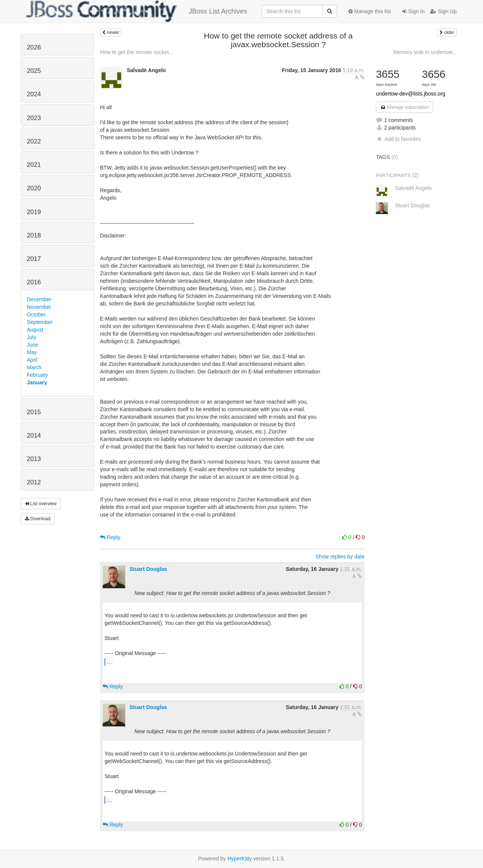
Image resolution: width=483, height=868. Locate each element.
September (40, 322)
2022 (34, 141)
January (37, 382)
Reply (110, 537)
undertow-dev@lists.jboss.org (411, 94)
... (109, 661)
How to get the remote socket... (137, 52)
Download (38, 519)
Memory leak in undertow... (425, 52)
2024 (34, 94)
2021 (34, 165)
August (35, 330)
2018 (34, 235)
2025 (34, 71)
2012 (34, 482)
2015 (34, 412)
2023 (34, 118)
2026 (34, 47)
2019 (34, 212)
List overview (41, 504)
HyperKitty (240, 859)
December (39, 299)
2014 (34, 436)
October (36, 315)
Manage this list (370, 11)
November (39, 307)
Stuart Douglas (148, 569)
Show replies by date (340, 557)
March (34, 367)
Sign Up (443, 11)
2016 (34, 282)
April (32, 360)
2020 (34, 188)
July (32, 337)
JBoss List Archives (137, 11)
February (37, 375)
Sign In (413, 11)
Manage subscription (405, 107)
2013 (34, 459)
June (32, 345)
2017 (34, 259)
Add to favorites (398, 139)
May (32, 352)
